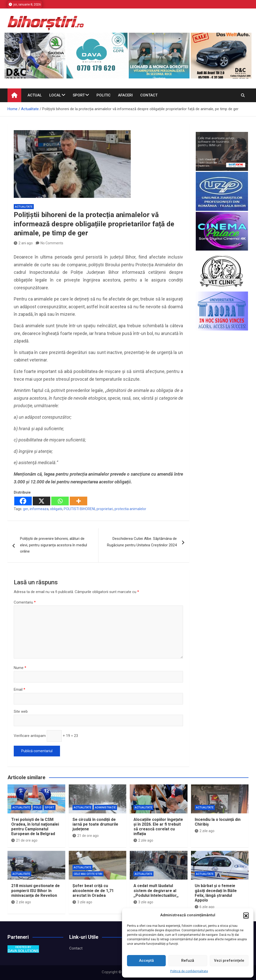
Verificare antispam (30, 736)
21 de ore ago (24, 840)
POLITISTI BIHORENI (79, 509)
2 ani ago (23, 243)
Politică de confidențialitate (189, 971)
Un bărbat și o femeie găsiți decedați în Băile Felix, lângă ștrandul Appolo (216, 893)
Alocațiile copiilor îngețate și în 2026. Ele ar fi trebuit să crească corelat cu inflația (158, 827)
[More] (78, 501)
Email (19, 689)
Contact (149, 95)
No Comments (52, 243)
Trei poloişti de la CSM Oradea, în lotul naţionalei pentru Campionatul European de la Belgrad (35, 827)
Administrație (105, 808)
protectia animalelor (130, 509)
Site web (21, 711)
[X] (41, 501)
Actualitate (24, 207)
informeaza (39, 509)
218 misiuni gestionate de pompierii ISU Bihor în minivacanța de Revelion (35, 890)
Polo (37, 808)
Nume (20, 668)
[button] (246, 915)
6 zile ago (205, 907)
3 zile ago (82, 902)
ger (26, 509)
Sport (79, 95)
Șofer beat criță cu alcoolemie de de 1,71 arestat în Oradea (93, 890)
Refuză (188, 961)
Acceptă (146, 961)
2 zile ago (143, 840)
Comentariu (25, 602)
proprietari (105, 509)
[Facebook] (23, 501)
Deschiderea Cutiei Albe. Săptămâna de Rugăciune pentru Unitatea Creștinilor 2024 (142, 542)
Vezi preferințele (229, 961)
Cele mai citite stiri (88, 874)
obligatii (56, 509)
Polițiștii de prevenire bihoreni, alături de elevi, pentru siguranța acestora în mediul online (53, 545)
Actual (35, 95)
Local (55, 95)
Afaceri (125, 95)
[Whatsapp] (60, 501)
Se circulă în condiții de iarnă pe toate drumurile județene (95, 824)
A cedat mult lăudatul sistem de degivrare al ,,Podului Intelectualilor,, (156, 890)
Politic (103, 95)
